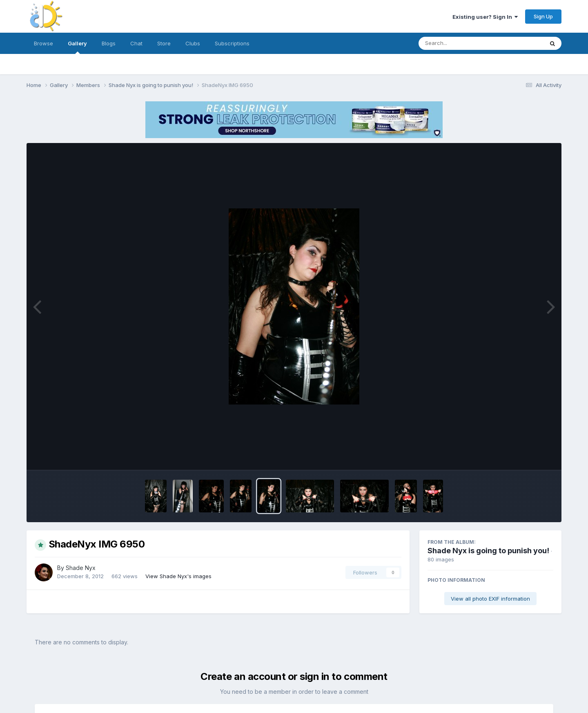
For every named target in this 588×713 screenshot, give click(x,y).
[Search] (459, 43)
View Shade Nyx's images (178, 576)
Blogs (109, 43)
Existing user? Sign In (485, 17)
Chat (136, 43)
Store (164, 43)
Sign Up (543, 16)
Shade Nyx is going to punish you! (488, 551)
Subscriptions (232, 43)
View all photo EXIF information (490, 599)
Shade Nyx (81, 568)
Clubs (193, 43)
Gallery (77, 47)
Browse (43, 43)
